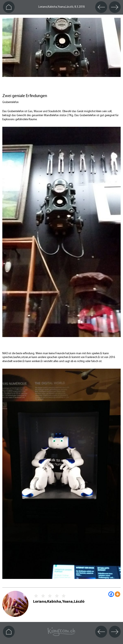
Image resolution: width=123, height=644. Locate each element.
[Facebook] (111, 594)
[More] (117, 594)
